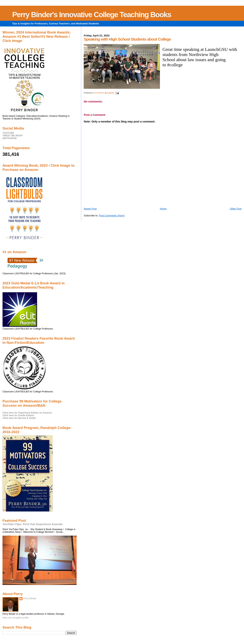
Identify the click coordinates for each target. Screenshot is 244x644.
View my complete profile (16, 618)
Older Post (236, 209)
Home (163, 209)
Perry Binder (30, 598)
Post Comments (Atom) (112, 216)
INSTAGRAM (10, 138)
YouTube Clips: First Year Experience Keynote (33, 524)
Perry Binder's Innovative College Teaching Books (92, 15)
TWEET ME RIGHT (13, 136)
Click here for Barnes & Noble (19, 418)
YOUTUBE (8, 133)
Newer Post (90, 209)
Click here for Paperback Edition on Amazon (27, 413)
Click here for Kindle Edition (18, 415)
